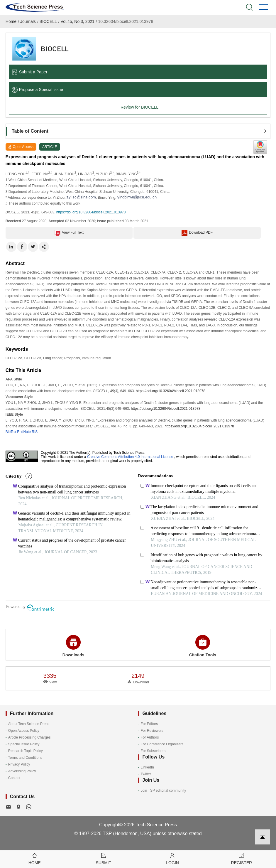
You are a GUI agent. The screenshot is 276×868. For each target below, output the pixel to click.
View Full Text (69, 233)
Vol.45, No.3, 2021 (78, 21)
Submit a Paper (30, 72)
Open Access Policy (24, 731)
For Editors (149, 724)
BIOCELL (48, 21)
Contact (14, 778)
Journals (28, 21)
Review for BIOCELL (139, 107)
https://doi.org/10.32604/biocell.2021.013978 (91, 212)
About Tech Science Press (29, 724)
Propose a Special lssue (37, 90)
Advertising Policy (22, 771)
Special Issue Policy (24, 744)
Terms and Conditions (25, 758)
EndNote (24, 432)
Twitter (146, 774)
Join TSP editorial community (163, 791)
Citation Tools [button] (203, 646)
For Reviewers (152, 731)
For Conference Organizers (162, 744)
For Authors (150, 737)
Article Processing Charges (29, 737)
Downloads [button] (73, 646)
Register (242, 858)
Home (11, 21)
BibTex (11, 432)
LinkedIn (147, 767)
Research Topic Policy (26, 751)
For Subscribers (153, 751)
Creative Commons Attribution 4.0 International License (130, 457)
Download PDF (197, 233)
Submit (103, 858)
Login (173, 858)
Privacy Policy (19, 764)
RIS (35, 432)
